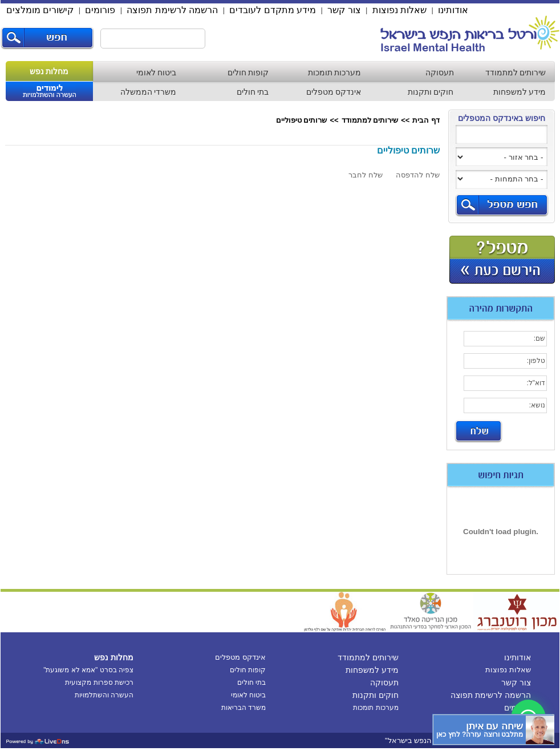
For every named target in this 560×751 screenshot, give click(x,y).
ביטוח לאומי (157, 72)
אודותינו (453, 10)
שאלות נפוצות (399, 10)
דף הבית (426, 120)
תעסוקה (440, 72)
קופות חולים (248, 72)
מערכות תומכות (335, 72)
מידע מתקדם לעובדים (273, 10)
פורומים (100, 10)
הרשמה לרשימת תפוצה (172, 10)
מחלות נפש (49, 71)
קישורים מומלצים (40, 10)
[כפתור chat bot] (493, 730)
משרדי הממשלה (149, 92)
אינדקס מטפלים (334, 92)
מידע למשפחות (520, 92)
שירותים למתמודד (516, 72)
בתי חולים (253, 92)
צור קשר (344, 10)
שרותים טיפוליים (302, 120)
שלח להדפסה (418, 175)
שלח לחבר (366, 175)
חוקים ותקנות (431, 92)
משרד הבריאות (244, 708)
